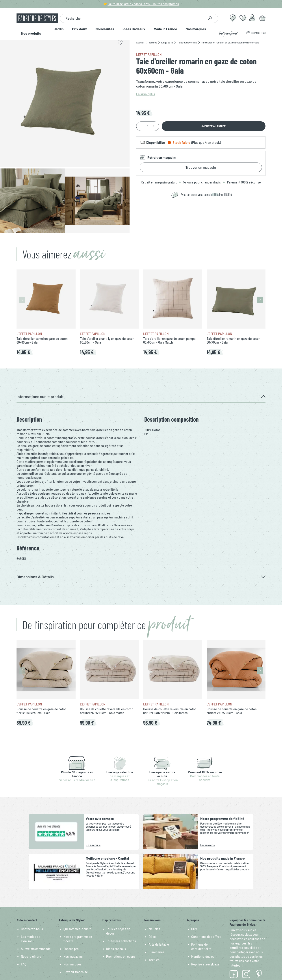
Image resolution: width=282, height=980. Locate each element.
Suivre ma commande (36, 949)
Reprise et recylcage (205, 964)
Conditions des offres (206, 937)
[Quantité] (148, 126)
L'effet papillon (149, 55)
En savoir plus (146, 94)
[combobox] (132, 18)
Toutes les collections (121, 941)
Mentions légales (203, 957)
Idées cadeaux (116, 949)
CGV (194, 929)
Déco (152, 937)
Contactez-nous (32, 929)
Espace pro (71, 949)
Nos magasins (73, 957)
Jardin (53, 31)
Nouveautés (104, 31)
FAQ (24, 964)
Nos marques (202, 31)
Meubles (154, 929)
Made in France (169, 31)
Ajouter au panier (213, 126)
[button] (141, 397)
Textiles (154, 960)
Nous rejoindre (31, 957)
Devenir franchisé (76, 972)
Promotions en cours (121, 957)
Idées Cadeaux (135, 31)
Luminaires (157, 952)
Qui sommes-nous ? (77, 929)
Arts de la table (159, 944)
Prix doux (76, 31)
